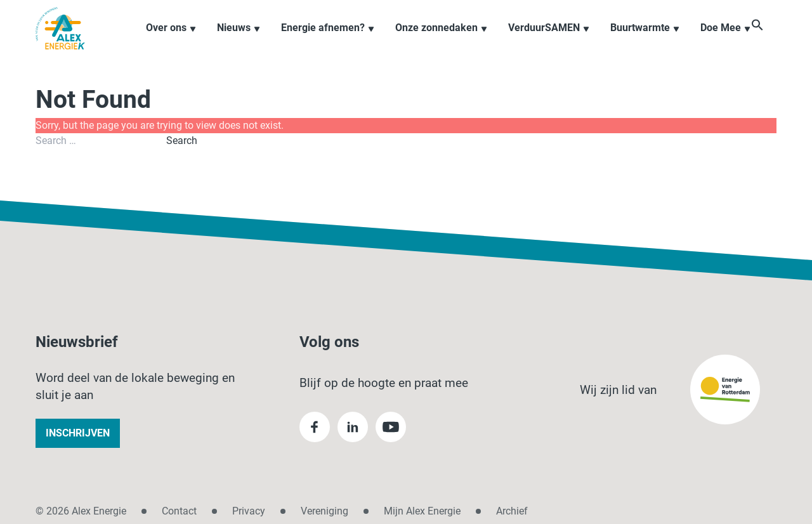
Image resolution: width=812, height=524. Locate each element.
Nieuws (239, 40)
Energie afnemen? (328, 40)
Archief (512, 511)
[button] (770, 39)
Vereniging (324, 511)
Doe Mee (726, 40)
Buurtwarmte (645, 40)
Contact (179, 511)
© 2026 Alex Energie (81, 511)
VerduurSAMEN (549, 40)
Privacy (249, 511)
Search (182, 141)
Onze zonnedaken (442, 40)
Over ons (171, 40)
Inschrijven (78, 433)
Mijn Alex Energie (422, 511)
